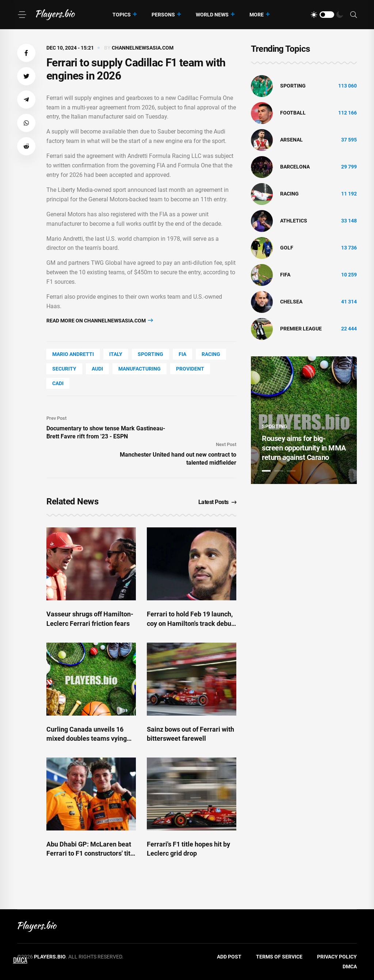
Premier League (301, 329)
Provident (190, 369)
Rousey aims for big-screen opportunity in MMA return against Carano (304, 448)
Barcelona (295, 167)
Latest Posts (217, 502)
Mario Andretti (73, 354)
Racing (211, 354)
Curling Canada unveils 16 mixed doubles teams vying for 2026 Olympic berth (87, 738)
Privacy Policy (337, 957)
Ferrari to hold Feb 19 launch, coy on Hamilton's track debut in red (190, 623)
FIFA (285, 275)
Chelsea (291, 302)
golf (287, 248)
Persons (163, 15)
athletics (294, 221)
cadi (58, 383)
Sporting (150, 354)
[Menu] (22, 15)
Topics (122, 15)
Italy (116, 354)
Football (293, 113)
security (64, 369)
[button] (26, 53)
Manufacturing (140, 369)
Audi (97, 369)
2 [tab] (279, 471)
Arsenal (291, 140)
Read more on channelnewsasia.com (100, 320)
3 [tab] (291, 471)
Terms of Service (279, 957)
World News (212, 15)
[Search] (354, 15)
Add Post (229, 957)
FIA (182, 354)
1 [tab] (266, 471)
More (257, 15)
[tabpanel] (304, 420)
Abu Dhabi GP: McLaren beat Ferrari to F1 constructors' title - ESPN (91, 853)
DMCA (350, 967)
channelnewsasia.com (143, 48)
